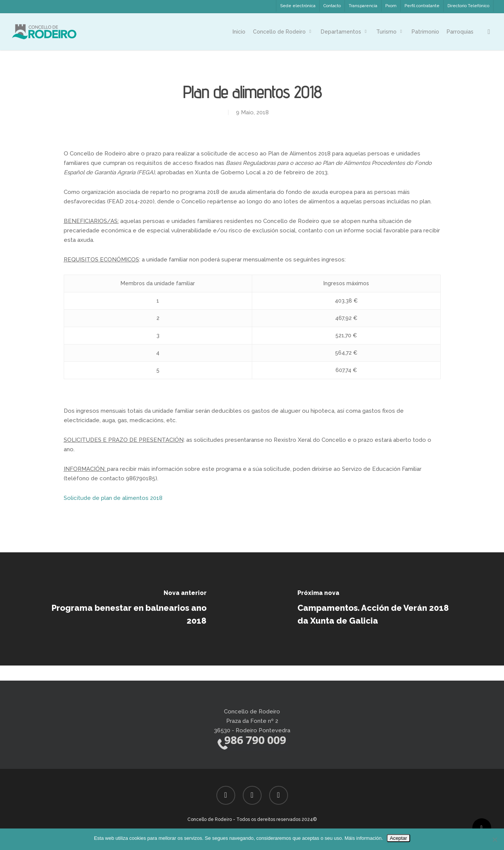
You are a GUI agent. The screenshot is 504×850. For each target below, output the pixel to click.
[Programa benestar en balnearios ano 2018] (126, 609)
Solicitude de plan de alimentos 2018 (113, 498)
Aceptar (398, 838)
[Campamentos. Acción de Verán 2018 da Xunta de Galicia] (378, 609)
